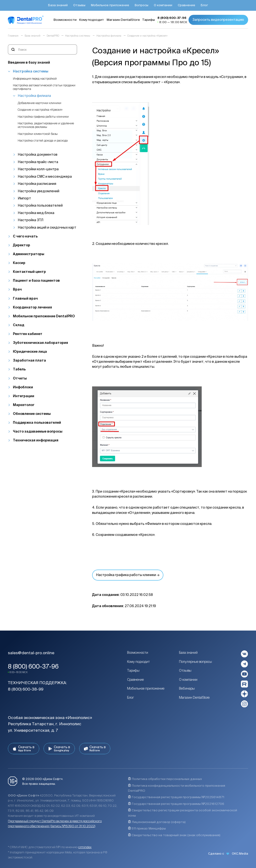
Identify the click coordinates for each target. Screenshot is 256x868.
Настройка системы (31, 71)
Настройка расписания (37, 184)
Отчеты (20, 378)
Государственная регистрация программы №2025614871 (176, 797)
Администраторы (29, 254)
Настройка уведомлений (39, 191)
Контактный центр (29, 272)
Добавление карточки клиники (39, 103)
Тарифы (133, 670)
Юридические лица (30, 352)
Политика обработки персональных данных (165, 779)
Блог (131, 698)
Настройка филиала (34, 96)
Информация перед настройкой (35, 78)
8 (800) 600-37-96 (33, 666)
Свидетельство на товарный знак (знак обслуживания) (174, 835)
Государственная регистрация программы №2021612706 (176, 804)
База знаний (188, 653)
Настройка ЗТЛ (31, 220)
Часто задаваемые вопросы (38, 431)
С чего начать (25, 236)
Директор (22, 245)
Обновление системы (32, 414)
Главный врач (25, 298)
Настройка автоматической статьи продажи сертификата (44, 87)
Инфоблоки (23, 387)
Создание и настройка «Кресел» (40, 110)
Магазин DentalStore (194, 698)
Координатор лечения (32, 307)
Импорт (24, 198)
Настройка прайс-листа (38, 162)
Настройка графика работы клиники (43, 116)
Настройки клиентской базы (38, 134)
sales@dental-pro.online (31, 653)
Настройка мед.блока (36, 213)
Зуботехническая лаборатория (40, 343)
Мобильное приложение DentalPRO (44, 316)
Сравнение (135, 680)
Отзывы (185, 670)
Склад (19, 325)
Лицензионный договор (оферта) (157, 822)
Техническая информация (36, 440)
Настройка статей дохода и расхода (43, 140)
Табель (19, 369)
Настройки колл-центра (38, 169)
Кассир (19, 263)
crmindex (85, 847)
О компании (188, 680)
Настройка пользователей (40, 205)
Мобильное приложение (146, 688)
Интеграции (24, 396)
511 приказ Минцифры (147, 828)
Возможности (138, 653)
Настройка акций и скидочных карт (47, 227)
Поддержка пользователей (37, 423)
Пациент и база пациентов (36, 280)
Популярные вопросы (195, 662)
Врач (17, 289)
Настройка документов (38, 154)
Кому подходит (138, 662)
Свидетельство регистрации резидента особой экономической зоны (183, 813)
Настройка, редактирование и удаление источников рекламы (46, 125)
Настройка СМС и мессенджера (45, 176)
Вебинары (187, 688)
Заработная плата (29, 360)
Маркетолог (24, 405)
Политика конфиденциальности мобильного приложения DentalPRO (177, 788)
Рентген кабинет (28, 334)
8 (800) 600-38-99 (26, 689)
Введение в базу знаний (29, 62)
